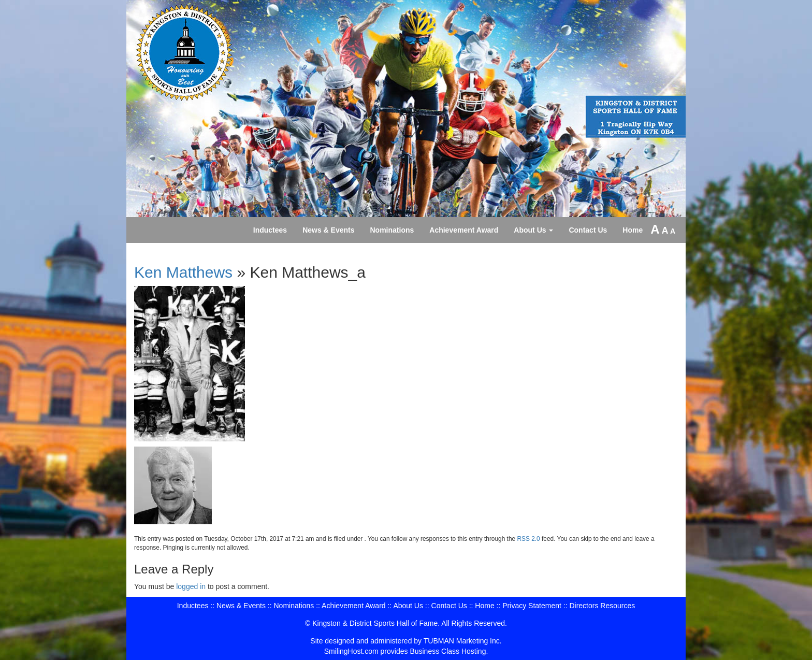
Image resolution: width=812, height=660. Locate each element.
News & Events (328, 230)
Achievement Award (464, 230)
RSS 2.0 (528, 539)
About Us (533, 230)
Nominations (392, 230)
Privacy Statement (532, 606)
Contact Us (588, 230)
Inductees (270, 230)
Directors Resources (602, 606)
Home (633, 230)
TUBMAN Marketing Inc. (463, 641)
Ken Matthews (183, 272)
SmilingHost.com (351, 651)
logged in (191, 586)
